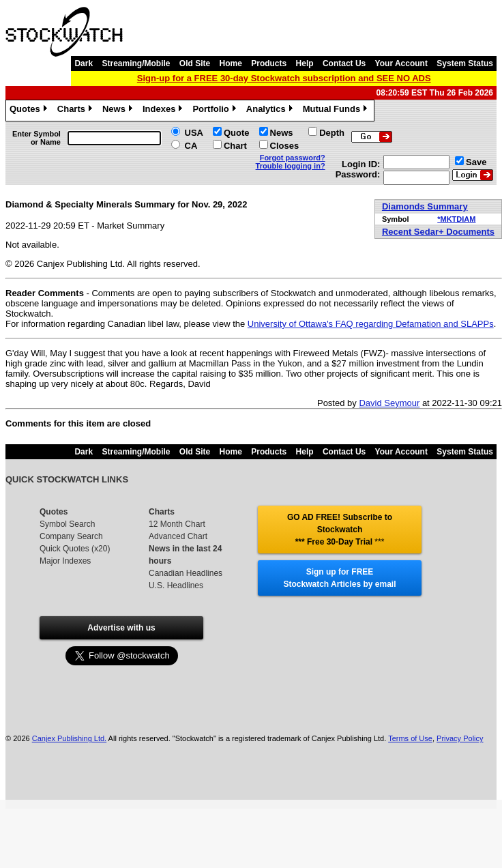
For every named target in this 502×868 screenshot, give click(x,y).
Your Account (401, 63)
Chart (235, 146)
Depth (332, 133)
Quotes (30, 111)
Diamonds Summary (425, 206)
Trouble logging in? (291, 166)
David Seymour (389, 403)
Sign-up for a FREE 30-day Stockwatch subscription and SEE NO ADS (284, 78)
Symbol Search (67, 524)
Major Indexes (65, 561)
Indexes (164, 111)
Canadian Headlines (186, 573)
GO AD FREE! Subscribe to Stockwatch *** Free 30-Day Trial (340, 530)
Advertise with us (121, 628)
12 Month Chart (177, 524)
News (119, 111)
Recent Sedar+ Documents (438, 232)
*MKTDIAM (456, 219)
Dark (84, 63)
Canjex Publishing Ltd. (69, 738)
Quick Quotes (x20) (75, 549)
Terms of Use (410, 738)
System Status (465, 63)
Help (305, 63)
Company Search (71, 536)
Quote (237, 133)
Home (231, 63)
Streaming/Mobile (136, 63)
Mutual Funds (337, 111)
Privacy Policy (460, 738)
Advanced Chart (178, 536)
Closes (285, 146)
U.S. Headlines (176, 585)
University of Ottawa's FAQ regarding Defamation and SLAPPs (371, 324)
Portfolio (216, 111)
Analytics (271, 111)
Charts (76, 111)
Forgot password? (293, 158)
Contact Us (344, 63)
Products (269, 63)
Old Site (195, 63)
